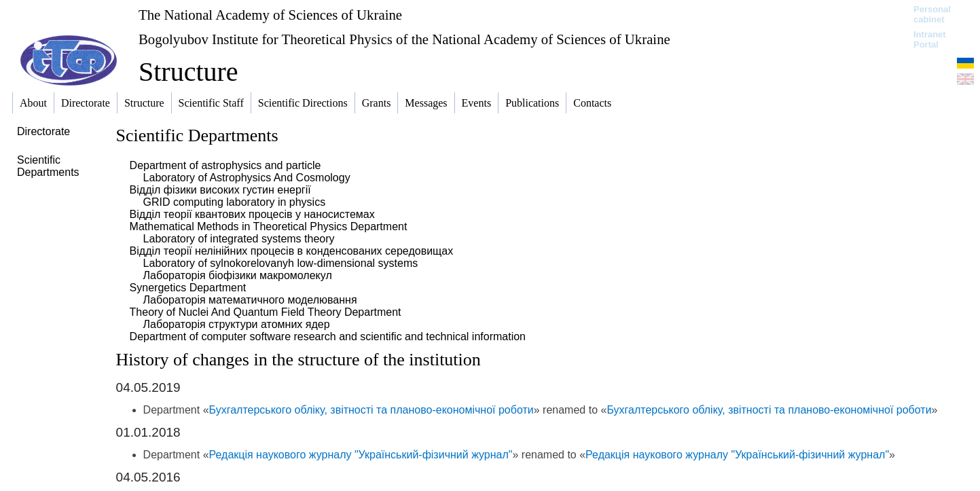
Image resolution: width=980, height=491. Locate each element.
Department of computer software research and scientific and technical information (328, 337)
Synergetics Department (188, 288)
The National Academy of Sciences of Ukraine (270, 15)
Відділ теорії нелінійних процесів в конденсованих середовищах (292, 251)
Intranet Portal (930, 39)
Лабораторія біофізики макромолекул (238, 275)
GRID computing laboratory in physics (235, 202)
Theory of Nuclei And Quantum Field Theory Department (266, 312)
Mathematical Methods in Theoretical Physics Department (269, 226)
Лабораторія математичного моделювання (250, 300)
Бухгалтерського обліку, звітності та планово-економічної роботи (371, 410)
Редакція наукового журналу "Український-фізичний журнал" (361, 455)
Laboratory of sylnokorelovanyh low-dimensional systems (281, 263)
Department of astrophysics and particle (225, 165)
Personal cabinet (932, 14)
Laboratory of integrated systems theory (239, 239)
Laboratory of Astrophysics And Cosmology (247, 178)
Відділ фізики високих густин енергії (220, 190)
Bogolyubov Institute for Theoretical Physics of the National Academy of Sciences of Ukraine (404, 39)
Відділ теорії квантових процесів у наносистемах (252, 214)
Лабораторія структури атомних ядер (237, 324)
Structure (188, 72)
